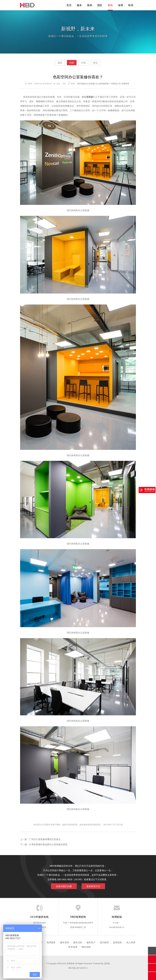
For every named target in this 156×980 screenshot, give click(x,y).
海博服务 (51, 942)
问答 (72, 63)
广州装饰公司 (115, 84)
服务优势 (64, 942)
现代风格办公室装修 (86, 84)
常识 (95, 63)
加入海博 (131, 942)
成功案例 (104, 942)
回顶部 (152, 951)
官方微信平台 (152, 968)
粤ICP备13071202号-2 (78, 968)
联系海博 (73, 947)
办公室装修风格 (102, 84)
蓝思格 (107, 964)
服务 (79, 5)
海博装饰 (27, 5)
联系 (131, 5)
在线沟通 (152, 959)
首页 (69, 5)
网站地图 (86, 947)
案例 (90, 5)
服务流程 (78, 942)
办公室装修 (84, 210)
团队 (100, 5)
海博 (120, 5)
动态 (60, 63)
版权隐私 (118, 942)
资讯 (110, 5)
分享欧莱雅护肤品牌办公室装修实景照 (48, 844)
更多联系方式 (93, 886)
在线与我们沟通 (64, 886)
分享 (152, 976)
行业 (83, 63)
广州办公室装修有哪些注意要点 (45, 839)
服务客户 (91, 942)
